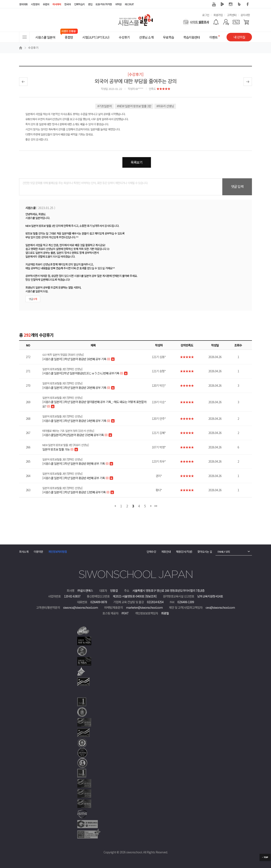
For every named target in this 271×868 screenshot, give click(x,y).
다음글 (248, 82)
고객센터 (232, 15)
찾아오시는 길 (205, 552)
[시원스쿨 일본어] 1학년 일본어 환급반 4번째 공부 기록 (96, 476)
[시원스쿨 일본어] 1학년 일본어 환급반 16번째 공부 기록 (96, 357)
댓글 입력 (237, 186)
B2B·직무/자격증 (104, 4)
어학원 (118, 4)
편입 (90, 4)
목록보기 (137, 162)
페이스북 (248, 4)
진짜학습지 (79, 4)
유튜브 (214, 4)
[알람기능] (216, 22)
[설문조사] (196, 22)
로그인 (206, 15)
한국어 (68, 4)
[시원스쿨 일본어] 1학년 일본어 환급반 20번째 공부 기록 (96, 385)
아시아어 (57, 4)
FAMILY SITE (224, 552)
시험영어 (35, 4)
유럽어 (46, 4)
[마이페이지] (226, 22)
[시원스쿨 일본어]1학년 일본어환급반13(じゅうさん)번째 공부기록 (96, 371)
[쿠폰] (236, 22)
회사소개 (24, 552)
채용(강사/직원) (184, 552)
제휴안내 (166, 552)
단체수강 (151, 552)
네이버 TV (222, 4)
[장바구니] (246, 22)
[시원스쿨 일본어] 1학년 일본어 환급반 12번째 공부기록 (96, 490)
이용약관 (38, 552)
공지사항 (245, 15)
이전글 (23, 82)
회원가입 (218, 15)
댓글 (33, 299)
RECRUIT (129, 4)
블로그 (239, 4)
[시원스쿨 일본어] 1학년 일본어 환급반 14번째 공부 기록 (96, 419)
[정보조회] (151, 596)
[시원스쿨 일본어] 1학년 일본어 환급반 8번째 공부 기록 (96, 462)
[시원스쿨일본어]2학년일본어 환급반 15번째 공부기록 (96, 433)
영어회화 (23, 4)
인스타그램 (231, 4)
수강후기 (33, 48)
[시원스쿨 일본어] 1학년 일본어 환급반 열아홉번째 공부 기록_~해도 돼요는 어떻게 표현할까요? (96, 402)
